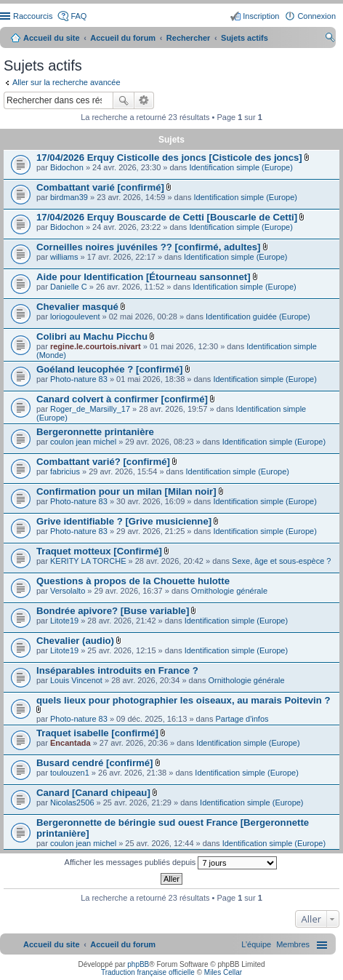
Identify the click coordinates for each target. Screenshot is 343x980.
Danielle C (69, 287)
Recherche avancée (144, 100)
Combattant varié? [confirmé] (103, 462)
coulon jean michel (83, 442)
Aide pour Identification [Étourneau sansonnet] (144, 277)
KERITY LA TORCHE (88, 561)
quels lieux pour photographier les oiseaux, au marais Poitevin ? (183, 700)
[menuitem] (293, 944)
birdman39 (69, 197)
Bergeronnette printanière (95, 432)
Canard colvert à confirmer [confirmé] (122, 399)
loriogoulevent (75, 316)
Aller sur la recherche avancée (66, 82)
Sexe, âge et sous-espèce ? (281, 561)
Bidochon (67, 167)
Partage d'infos (242, 719)
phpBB (138, 964)
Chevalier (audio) (75, 641)
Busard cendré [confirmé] (95, 763)
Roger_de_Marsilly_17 (90, 409)
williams (64, 257)
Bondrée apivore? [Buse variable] (113, 611)
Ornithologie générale (229, 591)
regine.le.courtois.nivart (96, 346)
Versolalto (68, 591)
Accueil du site (52, 38)
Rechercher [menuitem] (330, 39)
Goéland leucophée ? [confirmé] (110, 369)
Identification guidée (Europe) (258, 316)
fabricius (65, 471)
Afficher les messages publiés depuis (171, 863)
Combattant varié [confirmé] (100, 187)
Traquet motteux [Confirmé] (99, 551)
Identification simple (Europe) (241, 167)
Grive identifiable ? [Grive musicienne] (124, 521)
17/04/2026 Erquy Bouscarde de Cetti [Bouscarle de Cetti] (167, 217)
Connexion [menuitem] (316, 16)
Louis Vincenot (76, 680)
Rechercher (124, 100)
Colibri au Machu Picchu (92, 336)
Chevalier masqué (77, 307)
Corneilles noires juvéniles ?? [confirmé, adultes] (149, 247)
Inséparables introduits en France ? (117, 670)
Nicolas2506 (72, 802)
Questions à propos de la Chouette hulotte (133, 581)
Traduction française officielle (148, 972)
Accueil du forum (123, 38)
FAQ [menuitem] (78, 16)
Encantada (70, 743)
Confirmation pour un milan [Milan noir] (126, 491)
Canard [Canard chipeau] (93, 793)
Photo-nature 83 (79, 379)
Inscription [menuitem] (261, 16)
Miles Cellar (223, 972)
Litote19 (64, 621)
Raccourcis (33, 16)
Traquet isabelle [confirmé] (97, 733)
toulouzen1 (70, 773)
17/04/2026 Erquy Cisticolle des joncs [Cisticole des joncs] (169, 158)
